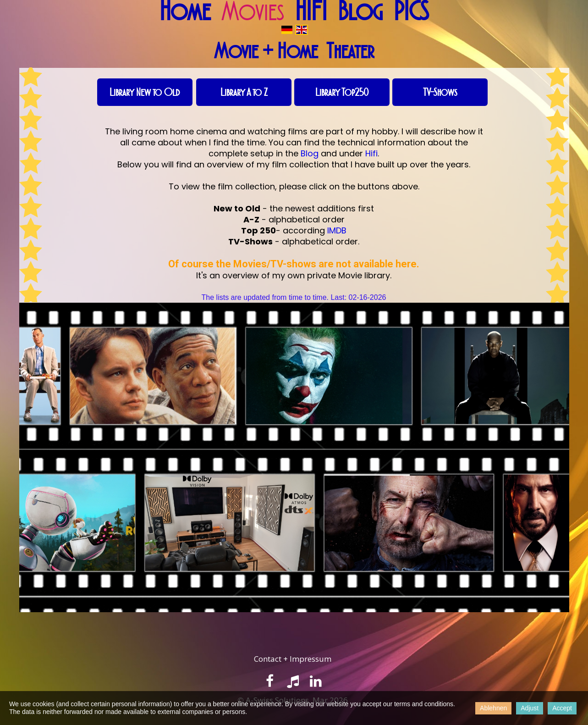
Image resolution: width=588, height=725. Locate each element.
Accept (562, 708)
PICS (411, 11)
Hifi (371, 153)
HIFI (311, 11)
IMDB (337, 230)
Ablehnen (493, 708)
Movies (253, 11)
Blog (360, 11)
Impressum (310, 659)
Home (185, 11)
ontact (271, 659)
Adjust (530, 708)
